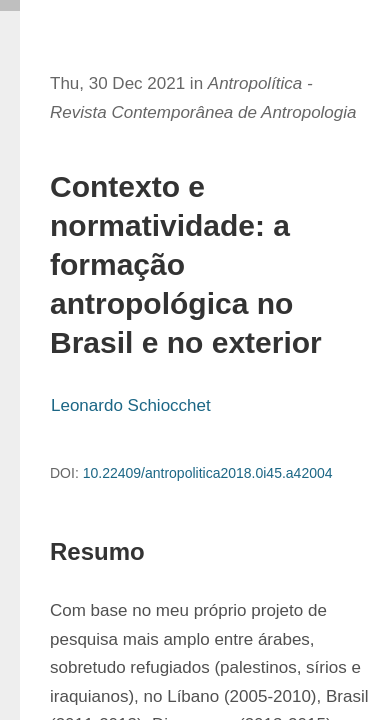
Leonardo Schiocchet (131, 405)
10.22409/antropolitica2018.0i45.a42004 (208, 473)
